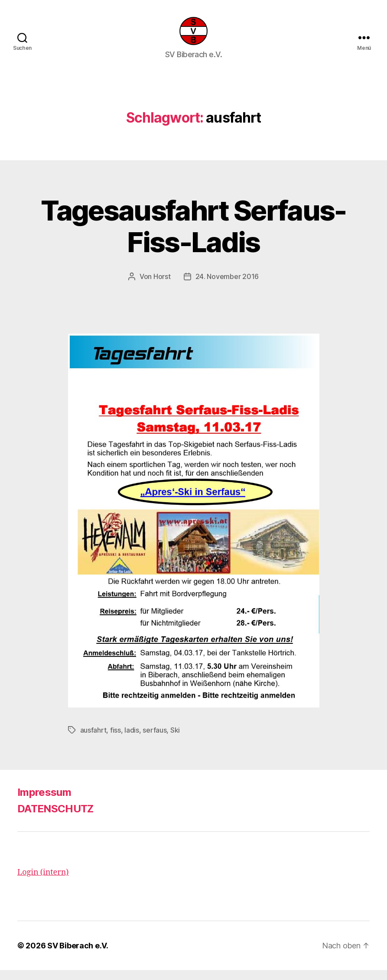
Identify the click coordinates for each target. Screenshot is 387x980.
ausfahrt (93, 740)
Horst (162, 286)
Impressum (44, 802)
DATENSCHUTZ (55, 819)
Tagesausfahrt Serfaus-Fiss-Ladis (193, 236)
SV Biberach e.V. (78, 956)
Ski (175, 740)
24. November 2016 (227, 286)
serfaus (154, 740)
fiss (115, 740)
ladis (132, 740)
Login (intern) (43, 882)
